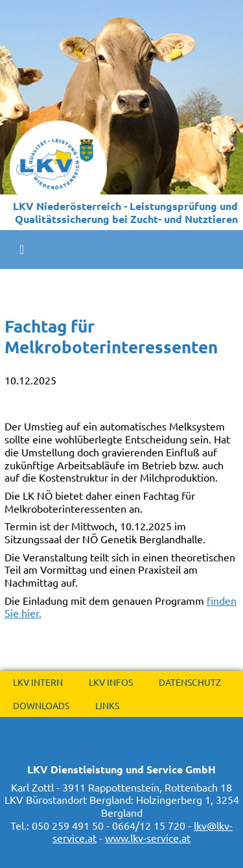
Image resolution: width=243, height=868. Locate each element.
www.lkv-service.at (148, 838)
